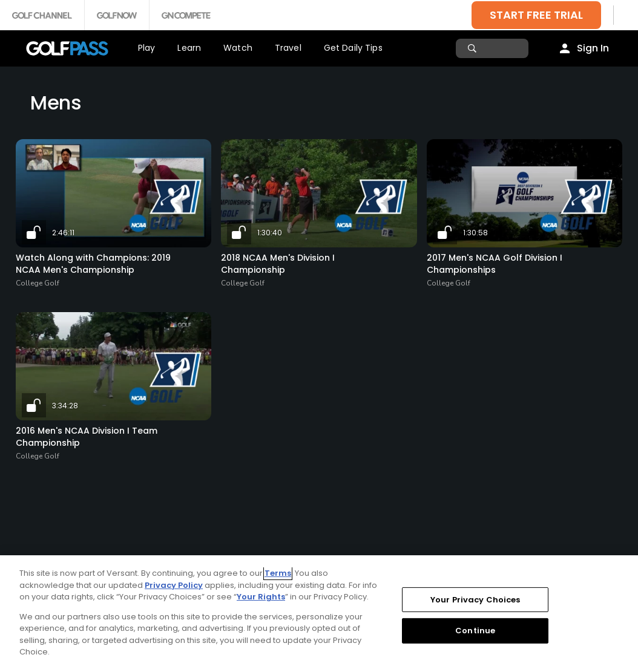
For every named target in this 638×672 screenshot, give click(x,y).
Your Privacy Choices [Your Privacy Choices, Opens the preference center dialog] (475, 600)
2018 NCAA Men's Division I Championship (278, 264)
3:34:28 (65, 406)
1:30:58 (475, 233)
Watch (238, 48)
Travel (288, 48)
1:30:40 (270, 233)
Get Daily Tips (353, 48)
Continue (475, 631)
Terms (278, 573)
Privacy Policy (174, 585)
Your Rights (261, 597)
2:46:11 (63, 233)
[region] (319, 614)
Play (147, 48)
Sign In (593, 48)
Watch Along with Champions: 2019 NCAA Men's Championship (93, 264)
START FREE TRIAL (536, 15)
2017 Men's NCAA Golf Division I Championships (495, 264)
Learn (189, 48)
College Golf (38, 283)
